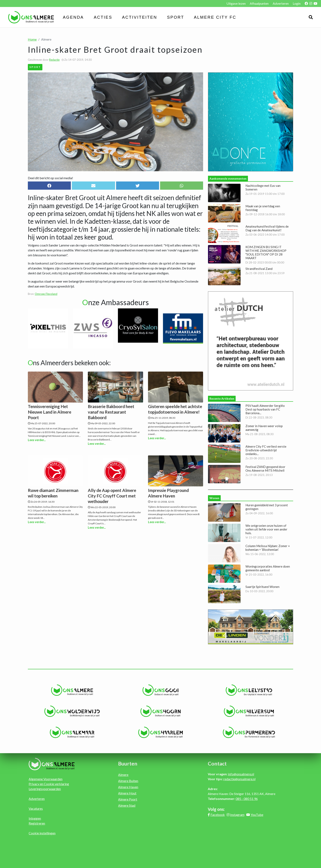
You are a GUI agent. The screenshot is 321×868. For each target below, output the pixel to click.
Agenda (73, 17)
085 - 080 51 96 (247, 799)
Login (297, 3)
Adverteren (281, 3)
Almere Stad (127, 805)
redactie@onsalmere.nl (239, 779)
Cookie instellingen (42, 833)
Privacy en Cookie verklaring (49, 784)
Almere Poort (128, 799)
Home (32, 39)
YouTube (257, 815)
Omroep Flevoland (46, 294)
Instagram (237, 815)
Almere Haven (128, 787)
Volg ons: (216, 809)
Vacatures (36, 808)
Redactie (54, 60)
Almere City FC (215, 17)
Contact (217, 763)
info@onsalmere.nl (241, 774)
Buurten (128, 763)
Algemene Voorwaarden (46, 779)
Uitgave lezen (236, 3)
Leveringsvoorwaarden (45, 789)
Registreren (37, 823)
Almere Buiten (128, 781)
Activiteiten (140, 17)
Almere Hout (127, 793)
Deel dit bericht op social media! (50, 178)
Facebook (218, 815)
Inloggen (35, 818)
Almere (123, 775)
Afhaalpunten (259, 3)
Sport (176, 17)
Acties (103, 17)
